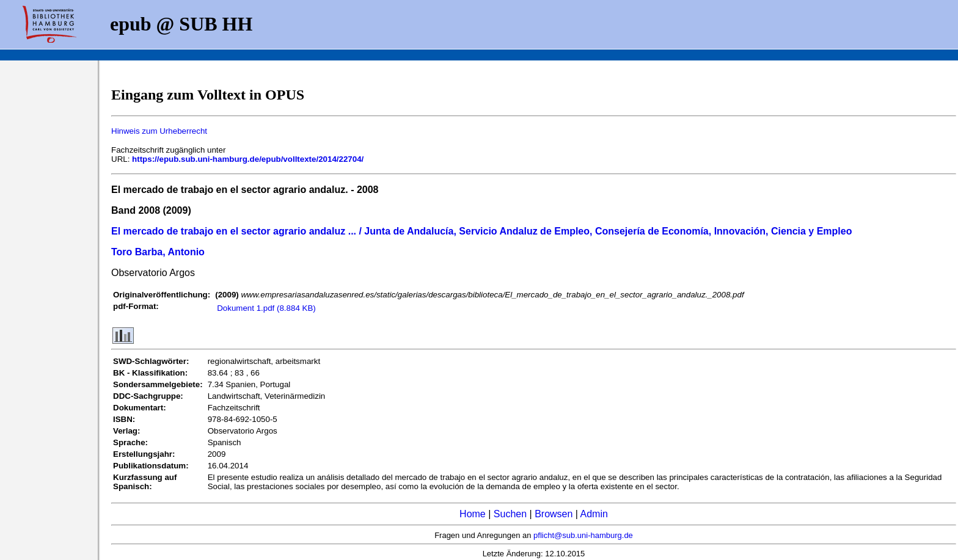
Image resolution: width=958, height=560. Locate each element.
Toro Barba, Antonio (158, 252)
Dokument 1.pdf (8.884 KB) (266, 308)
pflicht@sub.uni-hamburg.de (583, 535)
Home (473, 514)
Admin (594, 514)
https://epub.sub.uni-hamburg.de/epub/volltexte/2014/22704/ (248, 159)
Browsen (554, 514)
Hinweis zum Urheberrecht (159, 131)
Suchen (510, 514)
